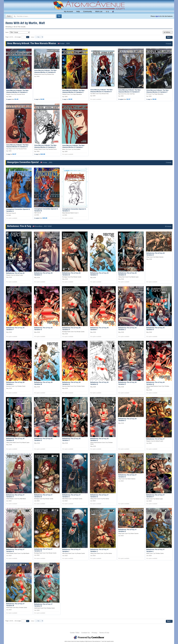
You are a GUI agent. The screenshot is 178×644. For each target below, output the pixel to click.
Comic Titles (75, 633)
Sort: (7, 32)
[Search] (59, 16)
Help (78, 11)
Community (88, 11)
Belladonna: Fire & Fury (19, 226)
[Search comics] (34, 16)
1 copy (36, 99)
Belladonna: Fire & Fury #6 (15, 273)
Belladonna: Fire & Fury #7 (155, 439)
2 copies (9, 99)
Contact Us (86, 633)
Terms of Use (104, 633)
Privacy (94, 633)
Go (28, 37)
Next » (169, 37)
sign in (157, 16)
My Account (68, 11)
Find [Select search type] (9, 16)
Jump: (32, 37)
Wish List (99, 11)
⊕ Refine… (168, 32)
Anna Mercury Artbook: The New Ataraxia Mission (32, 44)
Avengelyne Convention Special (23, 162)
